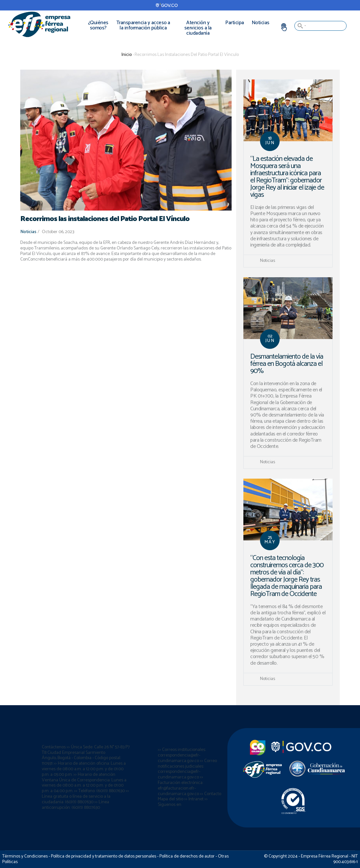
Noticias (261, 23)
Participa (235, 23)
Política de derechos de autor (187, 856)
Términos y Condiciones (25, 856)
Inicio (127, 55)
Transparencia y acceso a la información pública (143, 25)
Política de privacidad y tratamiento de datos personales (104, 856)
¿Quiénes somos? (98, 25)
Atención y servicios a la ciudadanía (198, 28)
